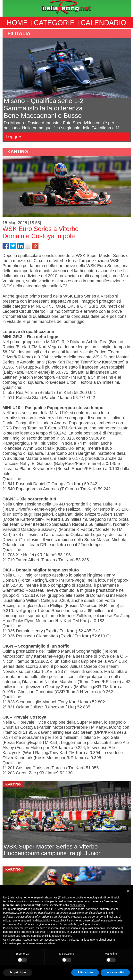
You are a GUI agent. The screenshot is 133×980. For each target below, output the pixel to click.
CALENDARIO (104, 23)
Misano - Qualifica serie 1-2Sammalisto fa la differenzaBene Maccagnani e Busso (44, 108)
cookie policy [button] (77, 905)
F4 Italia (19, 33)
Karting (18, 152)
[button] (128, 891)
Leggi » (13, 136)
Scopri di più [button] (18, 972)
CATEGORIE (54, 23)
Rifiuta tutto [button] (85, 972)
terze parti (64, 909)
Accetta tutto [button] (115, 972)
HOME (17, 23)
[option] (67, 86)
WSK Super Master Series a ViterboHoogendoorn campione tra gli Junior (52, 850)
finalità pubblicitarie (43, 920)
